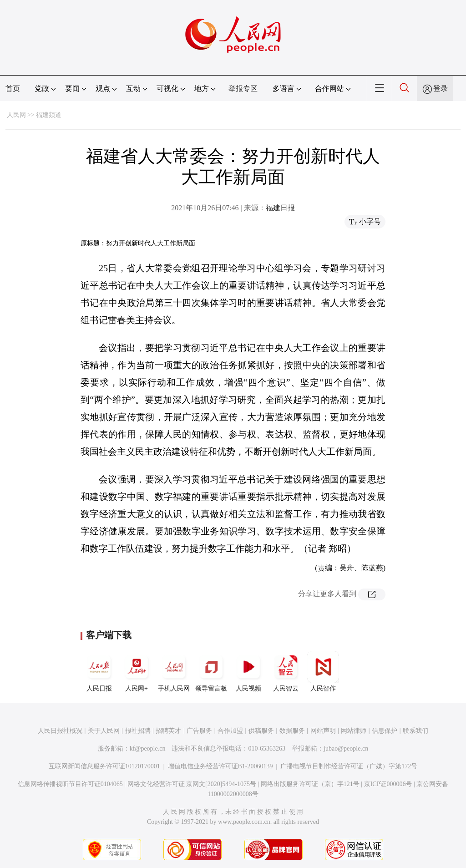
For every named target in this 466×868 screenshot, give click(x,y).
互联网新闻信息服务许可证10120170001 (104, 766)
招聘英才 (168, 731)
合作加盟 (230, 731)
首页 (13, 89)
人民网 (16, 115)
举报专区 (243, 89)
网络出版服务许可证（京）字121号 (310, 784)
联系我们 (415, 731)
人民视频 (248, 671)
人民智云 (286, 671)
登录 (441, 89)
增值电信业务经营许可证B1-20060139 (220, 766)
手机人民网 (174, 671)
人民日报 (99, 671)
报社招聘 (138, 731)
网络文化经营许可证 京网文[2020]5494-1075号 (192, 784)
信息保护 (385, 731)
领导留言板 (211, 671)
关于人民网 (104, 731)
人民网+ (137, 671)
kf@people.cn (148, 749)
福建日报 (280, 208)
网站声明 (323, 731)
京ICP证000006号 (388, 784)
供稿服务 (261, 731)
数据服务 (292, 731)
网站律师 (354, 731)
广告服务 (199, 731)
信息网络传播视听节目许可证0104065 (70, 784)
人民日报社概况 (60, 731)
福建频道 (49, 115)
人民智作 (323, 671)
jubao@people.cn (346, 749)
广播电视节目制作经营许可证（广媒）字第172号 (349, 766)
